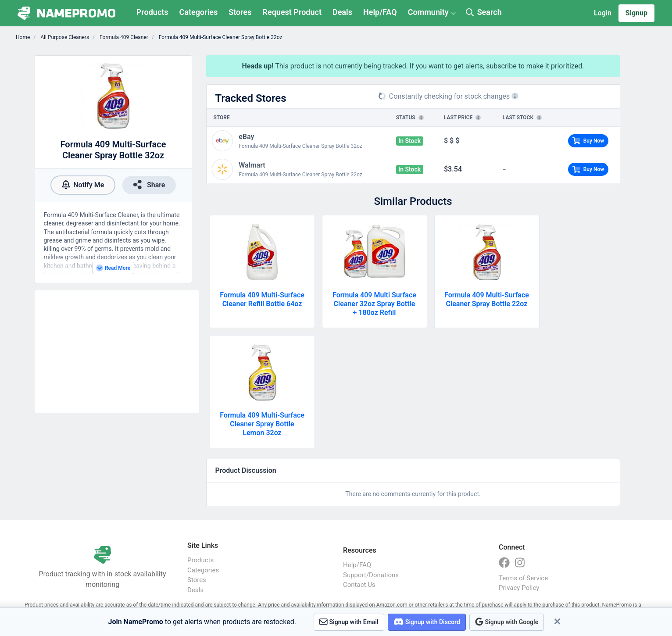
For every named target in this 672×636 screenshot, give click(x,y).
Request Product (292, 12)
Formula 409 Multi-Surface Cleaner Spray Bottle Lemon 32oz (262, 424)
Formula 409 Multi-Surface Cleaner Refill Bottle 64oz (262, 299)
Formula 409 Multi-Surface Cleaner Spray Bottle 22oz (487, 299)
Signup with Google (507, 622)
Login (603, 13)
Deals (342, 12)
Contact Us (359, 585)
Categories (199, 12)
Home (23, 37)
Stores (240, 12)
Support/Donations (371, 575)
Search (484, 12)
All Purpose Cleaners (64, 37)
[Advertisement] (117, 352)
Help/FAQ (380, 12)
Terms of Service (523, 578)
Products (152, 12)
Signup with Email (349, 622)
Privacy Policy (519, 588)
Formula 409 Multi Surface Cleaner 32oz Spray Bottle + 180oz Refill (374, 304)
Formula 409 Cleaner (123, 37)
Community (428, 12)
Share (149, 184)
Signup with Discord (427, 622)
